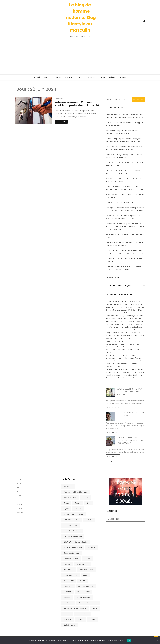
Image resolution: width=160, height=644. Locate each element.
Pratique (57, 77)
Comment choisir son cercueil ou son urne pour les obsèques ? (130, 440)
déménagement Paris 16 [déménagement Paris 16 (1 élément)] (73, 537)
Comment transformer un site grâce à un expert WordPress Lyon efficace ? (123, 217)
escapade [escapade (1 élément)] (92, 548)
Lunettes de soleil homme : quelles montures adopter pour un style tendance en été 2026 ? (125, 116)
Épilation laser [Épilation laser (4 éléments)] (69, 625)
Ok (129, 641)
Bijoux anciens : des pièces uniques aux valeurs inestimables (125, 196)
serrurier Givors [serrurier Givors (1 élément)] (83, 614)
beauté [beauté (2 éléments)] (78, 503)
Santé (80, 77)
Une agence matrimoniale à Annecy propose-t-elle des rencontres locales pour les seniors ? (125, 209)
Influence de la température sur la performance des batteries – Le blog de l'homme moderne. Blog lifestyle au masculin (125, 344)
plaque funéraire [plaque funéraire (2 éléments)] (84, 592)
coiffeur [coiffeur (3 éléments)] (78, 509)
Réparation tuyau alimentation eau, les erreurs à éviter (125, 236)
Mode (47, 77)
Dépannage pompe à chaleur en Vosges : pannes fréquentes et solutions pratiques (123, 140)
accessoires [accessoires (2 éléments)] (68, 487)
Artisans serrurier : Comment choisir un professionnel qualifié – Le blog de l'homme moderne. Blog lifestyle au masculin (124, 358)
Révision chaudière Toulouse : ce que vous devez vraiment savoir (123, 180)
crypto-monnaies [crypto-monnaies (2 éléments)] (70, 525)
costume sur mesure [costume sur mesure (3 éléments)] (72, 520)
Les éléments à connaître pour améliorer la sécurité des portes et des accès (124, 148)
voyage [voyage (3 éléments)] (93, 620)
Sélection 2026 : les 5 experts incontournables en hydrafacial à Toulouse (125, 244)
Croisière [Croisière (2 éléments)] (89, 520)
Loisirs (112, 77)
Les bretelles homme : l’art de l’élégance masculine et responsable (130, 392)
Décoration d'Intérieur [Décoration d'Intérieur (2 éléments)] (72, 531)
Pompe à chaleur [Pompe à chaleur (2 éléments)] (83, 597)
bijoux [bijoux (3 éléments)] (66, 509)
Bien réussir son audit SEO (121, 338)
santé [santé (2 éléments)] (95, 609)
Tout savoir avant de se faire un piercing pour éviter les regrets (124, 124)
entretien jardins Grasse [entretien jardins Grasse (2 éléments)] (73, 548)
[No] (157, 641)
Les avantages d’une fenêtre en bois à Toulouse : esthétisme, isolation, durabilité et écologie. (125, 324)
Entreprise (91, 77)
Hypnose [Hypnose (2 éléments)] (67, 564)
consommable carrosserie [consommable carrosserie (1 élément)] (74, 514)
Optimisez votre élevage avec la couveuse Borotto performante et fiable (123, 268)
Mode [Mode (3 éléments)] (85, 575)
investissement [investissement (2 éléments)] (83, 564)
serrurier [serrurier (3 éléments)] (67, 614)
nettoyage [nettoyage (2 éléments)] (68, 586)
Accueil (37, 77)
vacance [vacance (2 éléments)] (80, 620)
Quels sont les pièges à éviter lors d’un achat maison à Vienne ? (124, 164)
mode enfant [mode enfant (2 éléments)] (69, 581)
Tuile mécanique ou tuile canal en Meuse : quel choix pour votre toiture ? (123, 172)
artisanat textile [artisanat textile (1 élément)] (70, 498)
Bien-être (69, 77)
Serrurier (59, 99)
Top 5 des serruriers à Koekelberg (120, 202)
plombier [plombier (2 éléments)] (67, 597)
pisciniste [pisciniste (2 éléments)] (68, 592)
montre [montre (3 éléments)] (83, 581)
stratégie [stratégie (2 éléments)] (67, 620)
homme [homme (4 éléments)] (87, 559)
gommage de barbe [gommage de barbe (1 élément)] (71, 553)
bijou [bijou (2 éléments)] (89, 503)
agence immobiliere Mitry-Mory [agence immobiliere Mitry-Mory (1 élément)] (76, 492)
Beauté (102, 77)
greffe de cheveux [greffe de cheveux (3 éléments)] (71, 559)
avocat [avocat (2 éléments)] (85, 498)
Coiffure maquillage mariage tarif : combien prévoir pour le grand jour (124, 156)
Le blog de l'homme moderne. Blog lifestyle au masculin (80, 17)
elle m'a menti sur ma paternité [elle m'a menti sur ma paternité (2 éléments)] (76, 542)
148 (111, 462)
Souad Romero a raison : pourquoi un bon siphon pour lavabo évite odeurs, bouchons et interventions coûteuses (125, 226)
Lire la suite (61, 122)
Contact (123, 77)
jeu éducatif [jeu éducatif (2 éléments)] (69, 570)
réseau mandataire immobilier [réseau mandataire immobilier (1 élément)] (75, 609)
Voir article (113, 408)
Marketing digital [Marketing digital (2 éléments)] (70, 575)
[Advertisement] (80, 56)
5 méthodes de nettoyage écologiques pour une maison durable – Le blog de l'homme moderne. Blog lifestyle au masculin (124, 318)
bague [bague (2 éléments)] (66, 503)
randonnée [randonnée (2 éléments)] (68, 603)
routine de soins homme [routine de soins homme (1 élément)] (88, 603)
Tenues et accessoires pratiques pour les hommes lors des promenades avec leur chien (125, 188)
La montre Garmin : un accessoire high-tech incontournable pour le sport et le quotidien (124, 252)
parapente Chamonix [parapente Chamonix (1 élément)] (86, 586)
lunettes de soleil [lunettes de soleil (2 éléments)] (86, 570)
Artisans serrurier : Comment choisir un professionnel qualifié (77, 104)
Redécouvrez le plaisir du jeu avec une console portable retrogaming (122, 132)
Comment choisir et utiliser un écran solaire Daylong (124, 260)
